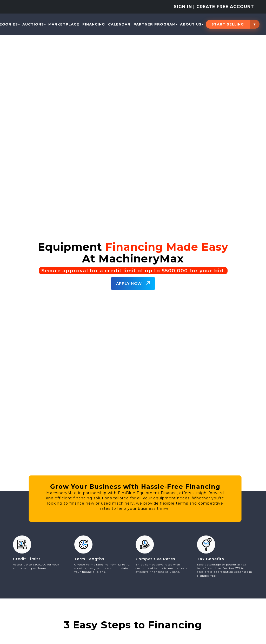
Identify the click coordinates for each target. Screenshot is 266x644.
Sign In (183, 7)
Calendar (119, 24)
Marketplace (64, 24)
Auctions (34, 24)
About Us (192, 24)
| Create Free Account (224, 7)
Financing (94, 24)
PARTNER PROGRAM (155, 24)
